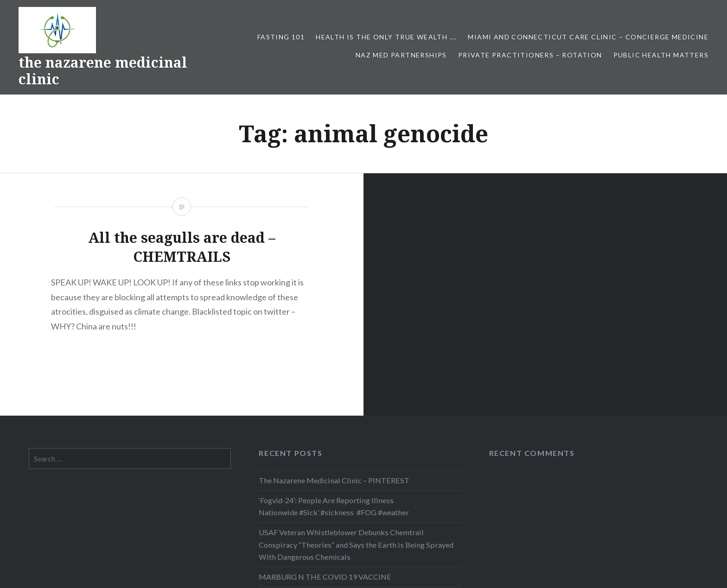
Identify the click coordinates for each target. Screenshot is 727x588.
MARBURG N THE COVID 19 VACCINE (325, 577)
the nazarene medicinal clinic (103, 71)
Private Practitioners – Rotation (530, 55)
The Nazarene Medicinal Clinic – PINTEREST (334, 480)
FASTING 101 (281, 37)
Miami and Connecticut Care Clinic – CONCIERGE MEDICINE (588, 37)
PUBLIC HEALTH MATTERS (661, 55)
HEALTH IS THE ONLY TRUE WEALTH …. (386, 37)
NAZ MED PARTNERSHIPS (401, 55)
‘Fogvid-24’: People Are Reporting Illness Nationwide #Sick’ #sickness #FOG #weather (334, 506)
